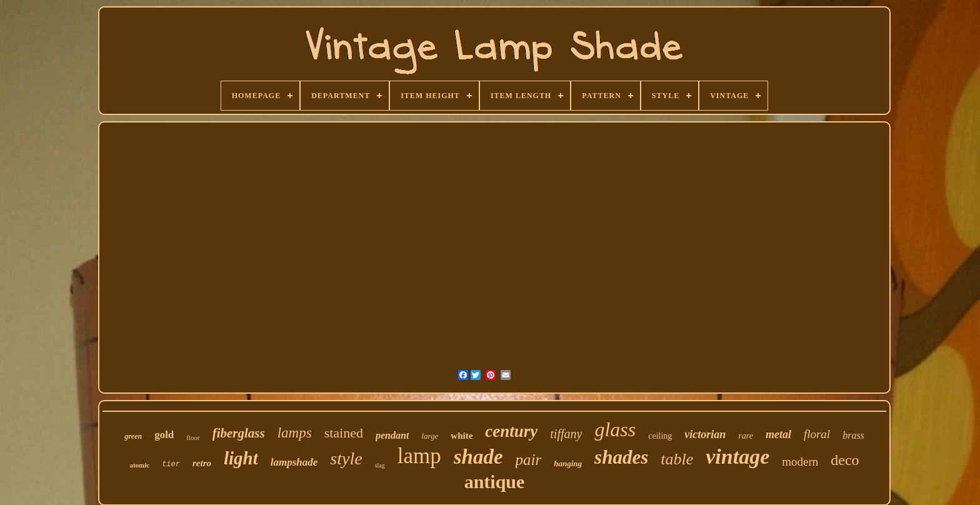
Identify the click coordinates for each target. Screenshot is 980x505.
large (430, 436)
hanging (568, 463)
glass (615, 429)
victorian (705, 434)
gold (164, 435)
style (346, 458)
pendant (392, 435)
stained (344, 433)
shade (478, 457)
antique (495, 482)
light (241, 458)
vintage (737, 457)
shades (621, 457)
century (511, 431)
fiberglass (239, 433)
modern (800, 462)
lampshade (294, 462)
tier (171, 464)
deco (845, 460)
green (133, 436)
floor (193, 437)
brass (853, 435)
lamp (419, 456)
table (677, 459)
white (462, 436)
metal (778, 434)
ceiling (660, 436)
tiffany (566, 434)
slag (380, 465)
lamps (295, 433)
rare (746, 436)
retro (202, 463)
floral (817, 434)
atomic (139, 465)
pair (529, 460)
